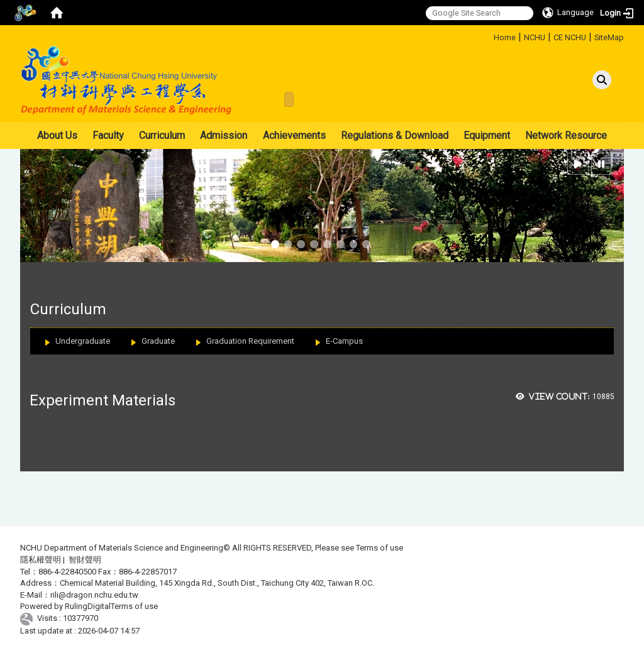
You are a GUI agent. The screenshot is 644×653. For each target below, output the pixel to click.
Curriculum (162, 135)
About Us (57, 135)
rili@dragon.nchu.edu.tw (94, 595)
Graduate (158, 341)
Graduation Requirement (250, 341)
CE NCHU (570, 37)
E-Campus (344, 341)
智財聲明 (85, 560)
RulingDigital (88, 606)
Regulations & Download (395, 135)
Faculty (108, 135)
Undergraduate (83, 341)
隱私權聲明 (41, 560)
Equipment (487, 135)
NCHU (535, 37)
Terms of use (380, 548)
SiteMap (609, 37)
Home (505, 37)
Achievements (294, 135)
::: (489, 36)
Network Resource (566, 135)
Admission (224, 135)
